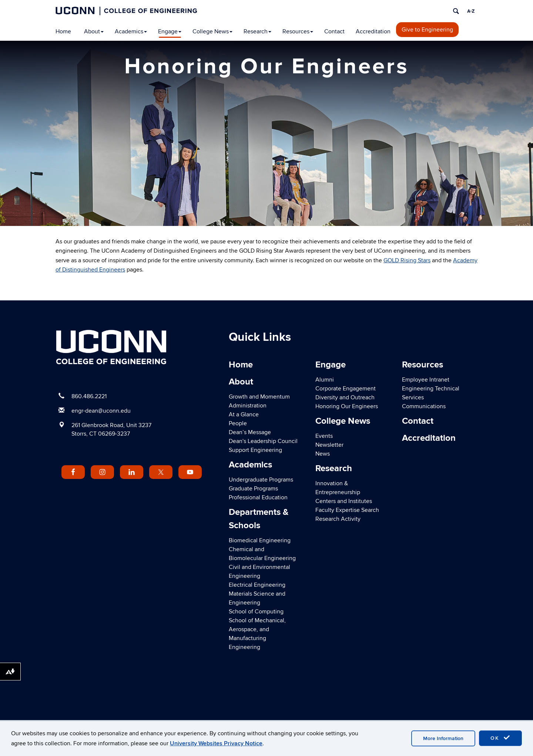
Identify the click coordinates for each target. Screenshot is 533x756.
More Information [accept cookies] (443, 738)
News (323, 454)
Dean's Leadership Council (263, 441)
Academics (131, 31)
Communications (424, 406)
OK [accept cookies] (500, 738)
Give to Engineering (427, 30)
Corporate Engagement (346, 389)
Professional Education (258, 497)
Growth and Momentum (259, 397)
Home (63, 31)
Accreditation (373, 31)
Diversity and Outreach (345, 397)
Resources (298, 31)
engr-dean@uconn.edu (101, 411)
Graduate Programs (253, 489)
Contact (334, 31)
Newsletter (329, 445)
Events (324, 436)
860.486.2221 (89, 396)
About (94, 31)
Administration (248, 406)
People (238, 423)
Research (257, 31)
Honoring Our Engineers (347, 406)
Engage (170, 31)
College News (212, 31)
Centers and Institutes (344, 501)
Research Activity (338, 519)
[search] (456, 11)
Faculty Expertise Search (347, 510)
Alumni (325, 380)
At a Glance (244, 414)
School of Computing (256, 612)
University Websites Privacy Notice (216, 743)
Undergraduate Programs (261, 480)
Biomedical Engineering (260, 540)
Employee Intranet (426, 380)
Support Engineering (255, 450)
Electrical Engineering (257, 585)
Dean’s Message (250, 432)
